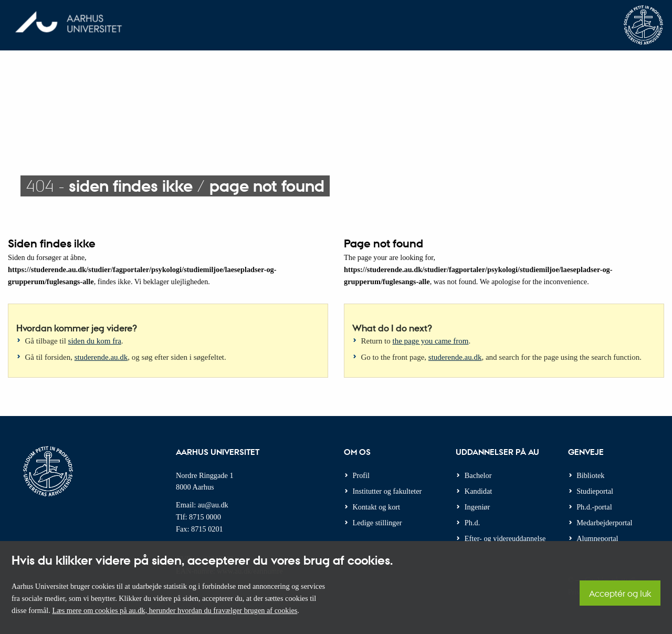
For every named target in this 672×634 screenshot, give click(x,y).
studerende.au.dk (101, 357)
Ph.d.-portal (594, 507)
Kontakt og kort (377, 507)
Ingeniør (477, 507)
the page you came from (431, 341)
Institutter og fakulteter (387, 491)
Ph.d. (472, 523)
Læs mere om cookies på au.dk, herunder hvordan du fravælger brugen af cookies (175, 610)
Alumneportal (597, 538)
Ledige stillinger (377, 523)
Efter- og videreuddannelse (505, 538)
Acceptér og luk (620, 593)
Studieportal (595, 491)
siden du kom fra (95, 341)
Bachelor (478, 475)
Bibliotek (590, 475)
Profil (361, 475)
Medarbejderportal (604, 523)
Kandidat (478, 491)
